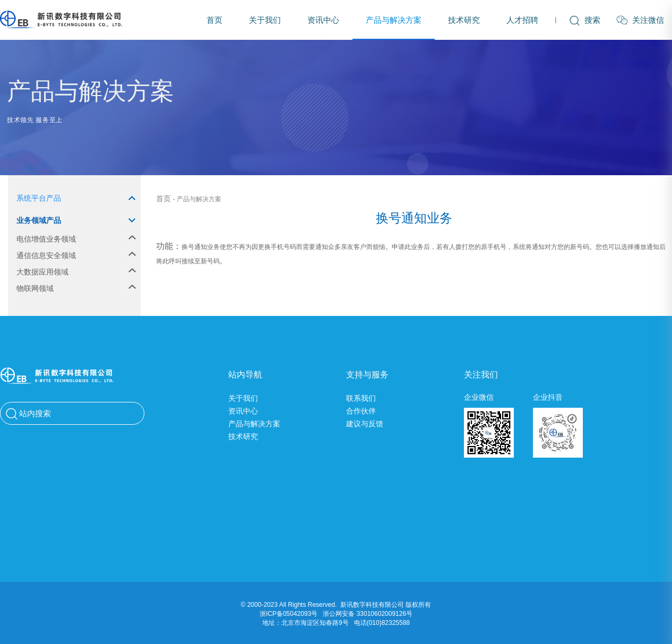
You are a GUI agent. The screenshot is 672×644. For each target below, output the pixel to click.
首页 (214, 20)
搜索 (585, 20)
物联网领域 (76, 288)
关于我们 (265, 20)
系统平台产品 (76, 198)
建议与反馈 (365, 424)
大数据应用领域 (76, 272)
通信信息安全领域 (76, 255)
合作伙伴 (361, 411)
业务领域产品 (76, 220)
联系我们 (361, 398)
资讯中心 (323, 20)
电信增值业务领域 (76, 239)
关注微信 (640, 20)
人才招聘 (522, 20)
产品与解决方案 (394, 20)
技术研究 (464, 20)
